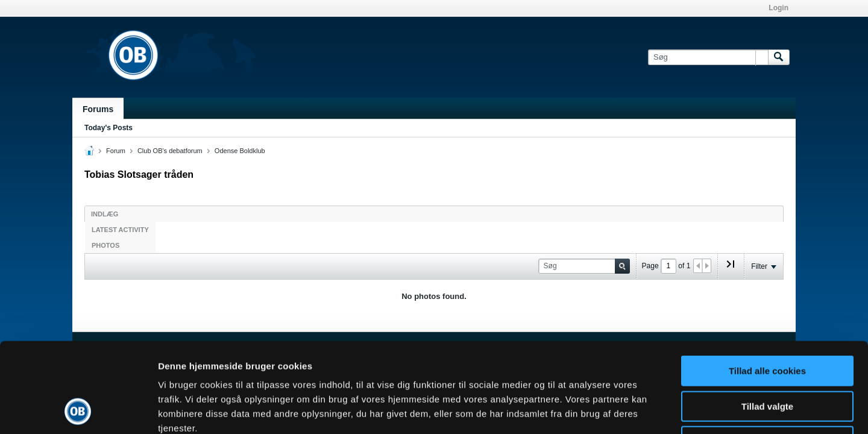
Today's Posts (108, 128)
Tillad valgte (767, 322)
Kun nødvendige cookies (767, 357)
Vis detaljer (627, 410)
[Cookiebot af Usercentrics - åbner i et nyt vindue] (78, 410)
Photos (105, 245)
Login (778, 8)
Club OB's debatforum (170, 151)
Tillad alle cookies (767, 287)
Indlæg (105, 214)
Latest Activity (120, 230)
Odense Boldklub (240, 151)
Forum (116, 151)
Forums (98, 109)
